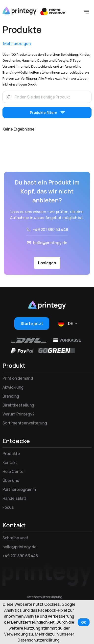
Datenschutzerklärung (44, 597)
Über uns (11, 480)
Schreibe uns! (15, 538)
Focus (8, 507)
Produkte (11, 454)
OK (84, 622)
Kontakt (10, 462)
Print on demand (18, 378)
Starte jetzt (32, 323)
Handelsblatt (14, 498)
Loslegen (47, 263)
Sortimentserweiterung (25, 423)
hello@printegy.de (50, 243)
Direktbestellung (18, 405)
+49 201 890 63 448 (50, 230)
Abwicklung (13, 387)
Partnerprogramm (19, 489)
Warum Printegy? (18, 414)
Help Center (14, 471)
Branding (11, 396)
